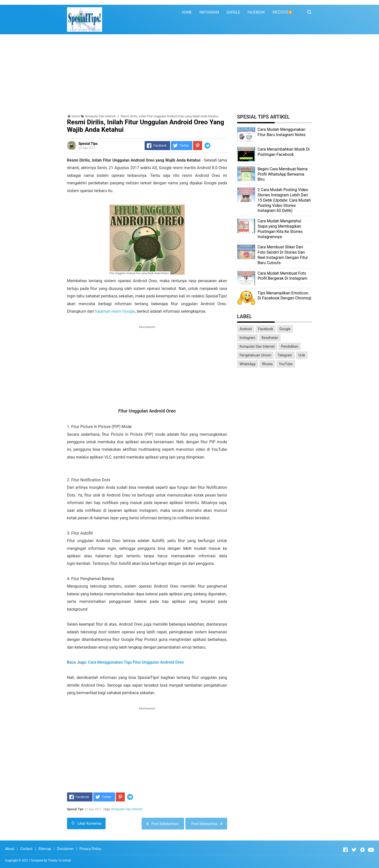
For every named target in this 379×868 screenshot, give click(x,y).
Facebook (266, 329)
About (10, 849)
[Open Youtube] (371, 850)
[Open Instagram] (362, 850)
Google (285, 329)
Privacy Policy (90, 849)
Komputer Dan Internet (127, 809)
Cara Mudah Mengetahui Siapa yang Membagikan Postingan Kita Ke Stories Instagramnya (280, 229)
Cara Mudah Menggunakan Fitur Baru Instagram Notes (282, 132)
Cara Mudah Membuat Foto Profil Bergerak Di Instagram (283, 276)
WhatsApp (248, 364)
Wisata (267, 364)
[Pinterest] (198, 146)
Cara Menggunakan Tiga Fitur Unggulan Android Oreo (136, 662)
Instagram (248, 338)
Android (246, 329)
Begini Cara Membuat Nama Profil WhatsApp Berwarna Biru (283, 174)
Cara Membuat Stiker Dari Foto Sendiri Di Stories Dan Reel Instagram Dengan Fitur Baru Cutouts (283, 255)
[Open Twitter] (354, 850)
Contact (26, 849)
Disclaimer (65, 849)
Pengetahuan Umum (256, 355)
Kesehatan (270, 338)
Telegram (285, 355)
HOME (187, 12)
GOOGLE (233, 12)
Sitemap (45, 849)
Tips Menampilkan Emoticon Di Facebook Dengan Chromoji (285, 296)
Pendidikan (290, 346)
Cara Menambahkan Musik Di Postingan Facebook (284, 152)
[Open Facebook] (345, 850)
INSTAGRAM (209, 12)
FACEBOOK (256, 12)
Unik (302, 355)
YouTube (286, 364)
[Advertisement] (190, 74)
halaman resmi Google (115, 311)
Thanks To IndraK (59, 860)
